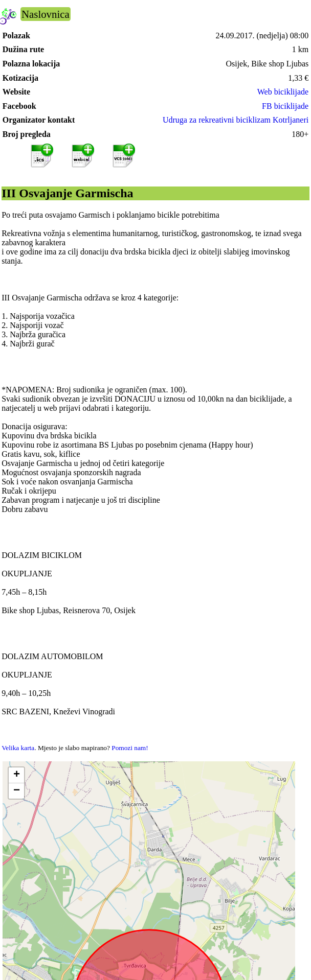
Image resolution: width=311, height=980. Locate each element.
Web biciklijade (283, 92)
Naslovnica (46, 14)
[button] (16, 775)
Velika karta (18, 748)
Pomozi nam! (130, 748)
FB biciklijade (285, 106)
